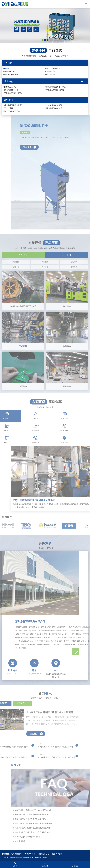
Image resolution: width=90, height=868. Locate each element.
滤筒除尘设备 (44, 854)
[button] (42, 40)
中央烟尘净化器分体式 (55, 90)
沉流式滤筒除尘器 (53, 69)
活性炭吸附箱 (16, 854)
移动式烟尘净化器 (11, 90)
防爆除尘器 (51, 72)
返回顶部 (75, 866)
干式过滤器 (8, 108)
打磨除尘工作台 (10, 87)
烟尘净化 (9, 81)
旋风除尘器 (51, 75)
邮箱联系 (45, 866)
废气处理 (9, 100)
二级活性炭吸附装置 (54, 105)
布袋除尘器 (8, 69)
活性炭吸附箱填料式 (54, 108)
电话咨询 (15, 866)
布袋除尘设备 (30, 854)
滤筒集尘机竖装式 (11, 75)
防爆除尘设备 (57, 854)
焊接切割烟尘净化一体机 (56, 87)
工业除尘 (9, 63)
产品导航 (55, 50)
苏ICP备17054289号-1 (40, 858)
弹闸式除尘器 (9, 72)
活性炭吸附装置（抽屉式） (15, 105)
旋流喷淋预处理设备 (12, 111)
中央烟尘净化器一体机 (13, 93)
